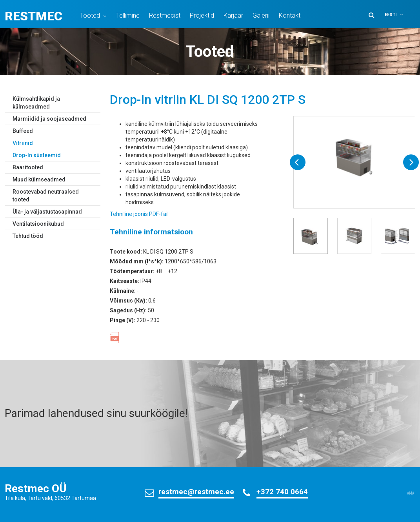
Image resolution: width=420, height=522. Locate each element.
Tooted (90, 15)
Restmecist (165, 15)
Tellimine (128, 15)
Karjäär (233, 15)
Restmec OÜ (36, 488)
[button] (399, 15)
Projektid (202, 15)
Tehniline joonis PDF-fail (139, 214)
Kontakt (290, 15)
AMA (411, 493)
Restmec (34, 16)
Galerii (261, 15)
